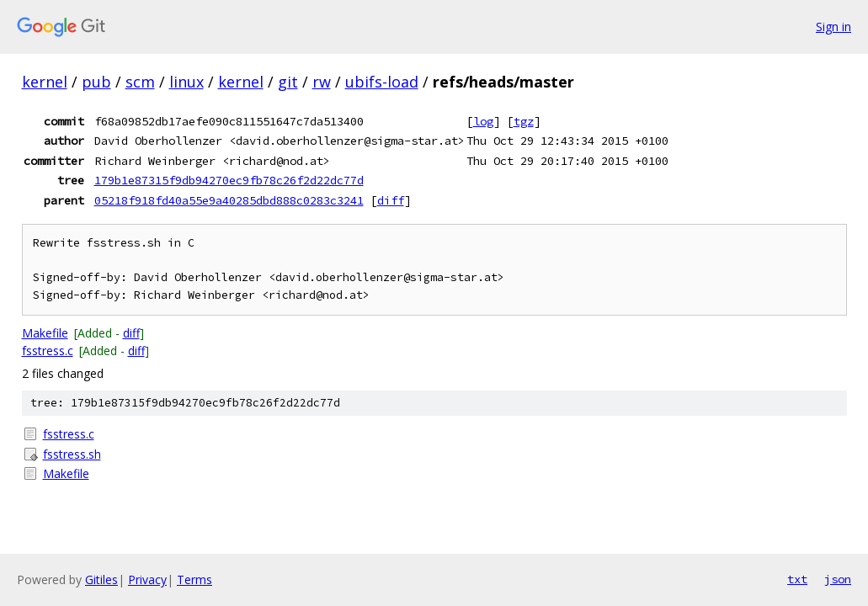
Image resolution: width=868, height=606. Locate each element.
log (483, 121)
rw (322, 82)
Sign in (833, 27)
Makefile (45, 333)
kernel (45, 82)
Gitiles (101, 579)
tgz (524, 121)
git (288, 82)
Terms (194, 579)
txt (797, 579)
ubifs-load (382, 82)
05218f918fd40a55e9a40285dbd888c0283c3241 (229, 200)
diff (391, 200)
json (838, 579)
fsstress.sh (72, 454)
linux (186, 82)
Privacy (147, 579)
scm (140, 82)
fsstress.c (48, 351)
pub (96, 82)
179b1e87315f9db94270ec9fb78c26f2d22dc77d (229, 180)
